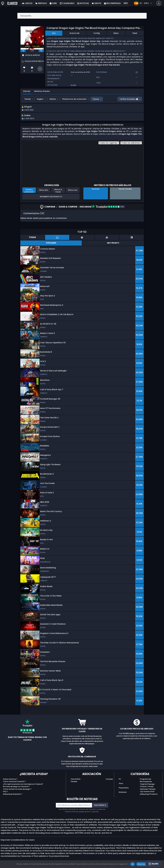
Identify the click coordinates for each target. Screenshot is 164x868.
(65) (108, 209)
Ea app (73, 85)
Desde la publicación (29, 193)
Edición (53, 99)
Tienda (28, 99)
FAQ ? (5, 794)
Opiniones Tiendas (148, 792)
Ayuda (153, 864)
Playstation (124, 790)
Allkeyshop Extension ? (13, 797)
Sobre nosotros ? (10, 782)
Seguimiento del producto (51, 199)
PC (120, 782)
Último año (44, 193)
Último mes (73, 193)
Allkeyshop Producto (149, 797)
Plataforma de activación (74, 99)
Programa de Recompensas (146, 783)
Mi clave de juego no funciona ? (16, 789)
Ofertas (27, 91)
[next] (41, 51)
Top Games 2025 (147, 794)
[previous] (23, 51)
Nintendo (123, 795)
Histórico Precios (42, 91)
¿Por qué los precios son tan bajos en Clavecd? (23, 787)
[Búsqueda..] (82, 16)
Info (54, 33)
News (116, 33)
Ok (133, 864)
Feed (135, 33)
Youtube (109, 782)
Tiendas (74, 784)
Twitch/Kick (75, 782)
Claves (96, 99)
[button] (104, 109)
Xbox (121, 786)
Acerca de (74, 33)
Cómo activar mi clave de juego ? (17, 792)
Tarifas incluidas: (129, 99)
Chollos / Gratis (147, 789)
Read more (142, 864)
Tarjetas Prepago (147, 787)
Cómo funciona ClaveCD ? (14, 784)
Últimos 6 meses (58, 193)
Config (97, 33)
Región (40, 99)
